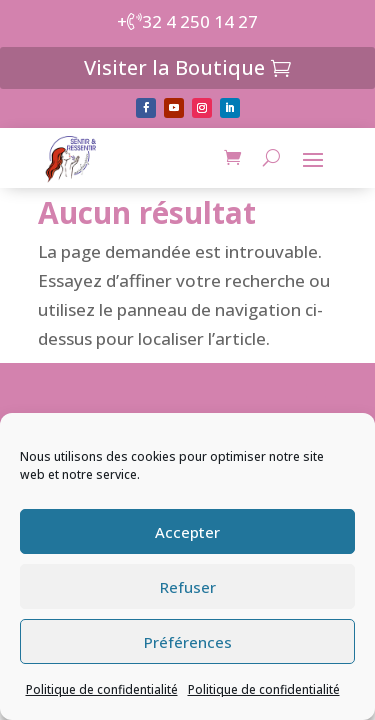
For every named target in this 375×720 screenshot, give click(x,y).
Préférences (188, 642)
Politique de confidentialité (102, 689)
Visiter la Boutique (174, 67)
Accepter (187, 532)
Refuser (188, 587)
